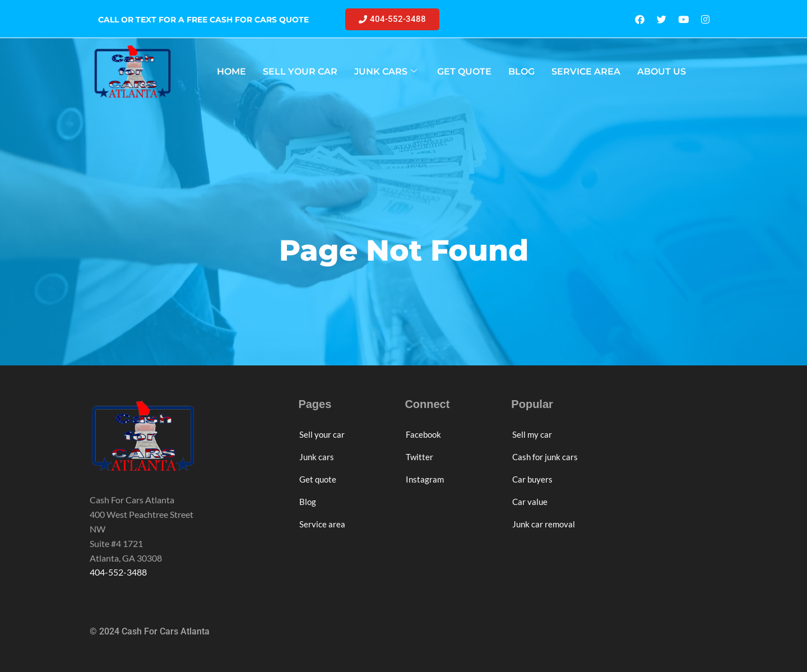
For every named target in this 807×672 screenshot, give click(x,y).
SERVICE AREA (586, 71)
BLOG (521, 71)
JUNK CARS (386, 71)
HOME (231, 71)
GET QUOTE (464, 71)
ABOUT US (662, 71)
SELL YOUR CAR (300, 71)
